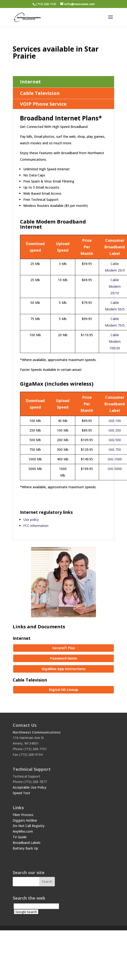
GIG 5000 (115, 469)
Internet (30, 82)
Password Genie (64, 658)
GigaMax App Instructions (64, 669)
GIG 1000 (115, 459)
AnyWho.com (23, 831)
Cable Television (40, 93)
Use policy (31, 520)
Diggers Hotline (25, 820)
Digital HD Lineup (63, 690)
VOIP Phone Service (43, 104)
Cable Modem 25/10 (115, 286)
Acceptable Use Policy (30, 787)
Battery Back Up (25, 848)
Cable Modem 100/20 (115, 341)
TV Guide (20, 837)
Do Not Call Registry (29, 826)
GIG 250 (115, 430)
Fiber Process (23, 815)
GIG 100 (115, 421)
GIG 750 (115, 449)
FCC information (36, 526)
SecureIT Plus (64, 648)
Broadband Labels (27, 843)
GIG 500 (115, 440)
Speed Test (21, 793)
